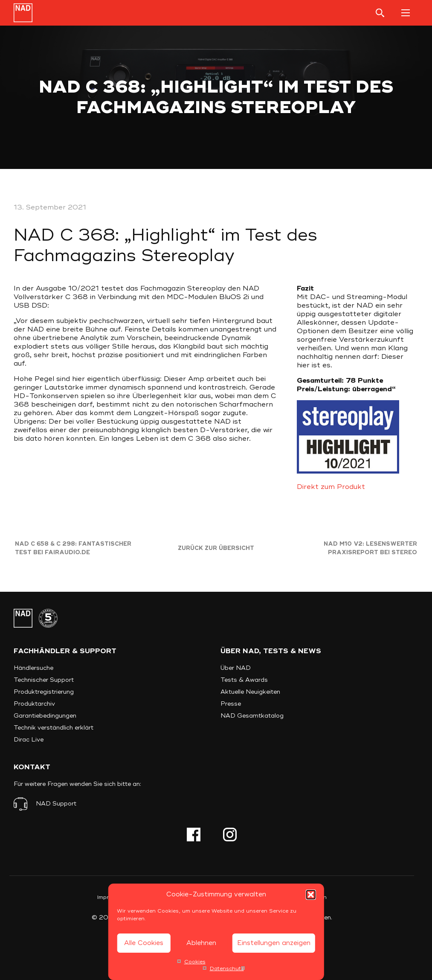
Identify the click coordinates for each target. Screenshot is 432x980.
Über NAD (236, 668)
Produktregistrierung (44, 692)
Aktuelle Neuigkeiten (250, 692)
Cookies (195, 962)
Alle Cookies (144, 943)
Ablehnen (201, 943)
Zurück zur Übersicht (216, 548)
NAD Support (56, 804)
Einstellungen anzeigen (274, 943)
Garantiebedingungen (45, 716)
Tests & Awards (244, 680)
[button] (311, 895)
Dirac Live (29, 740)
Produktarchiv (34, 704)
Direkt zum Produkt (331, 487)
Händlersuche (33, 668)
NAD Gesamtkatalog (252, 716)
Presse (231, 704)
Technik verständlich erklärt (54, 728)
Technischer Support (44, 680)
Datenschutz (227, 969)
